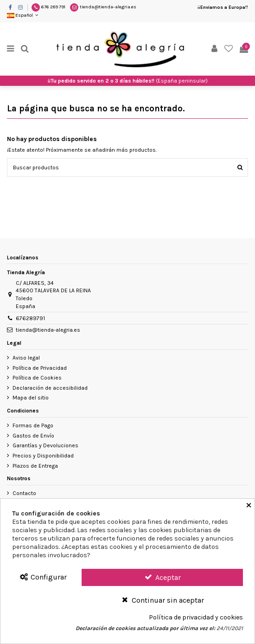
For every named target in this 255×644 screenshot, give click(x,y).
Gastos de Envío (33, 436)
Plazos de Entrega (35, 466)
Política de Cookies (37, 378)
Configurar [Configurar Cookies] (43, 577)
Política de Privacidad (40, 368)
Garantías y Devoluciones (45, 445)
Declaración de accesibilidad (50, 388)
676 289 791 (53, 7)
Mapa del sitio (31, 398)
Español (23, 15)
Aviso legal (26, 358)
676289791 (30, 318)
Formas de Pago (33, 425)
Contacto (24, 493)
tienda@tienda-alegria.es (108, 7)
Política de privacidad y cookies (196, 618)
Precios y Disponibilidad (43, 456)
